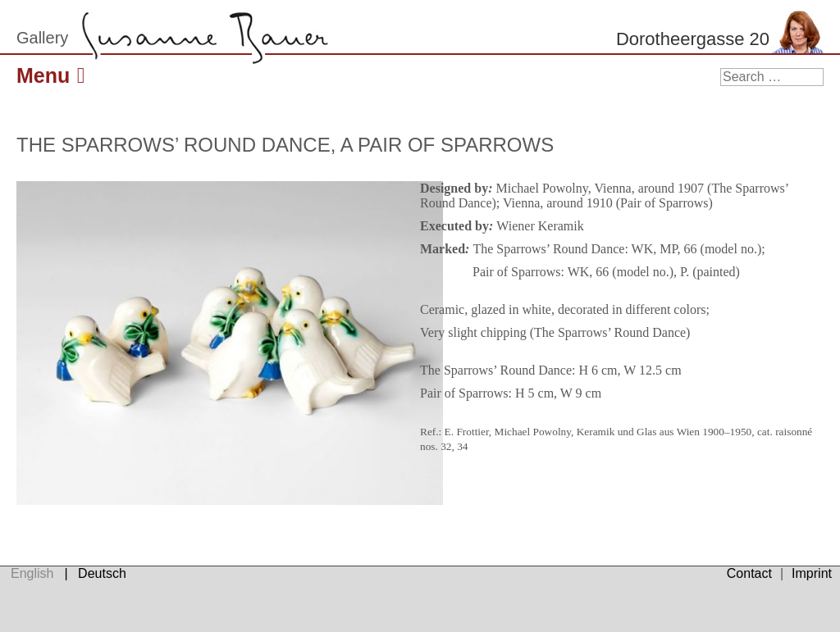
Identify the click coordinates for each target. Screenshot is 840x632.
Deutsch (102, 573)
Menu (54, 75)
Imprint (812, 573)
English (32, 573)
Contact (749, 573)
